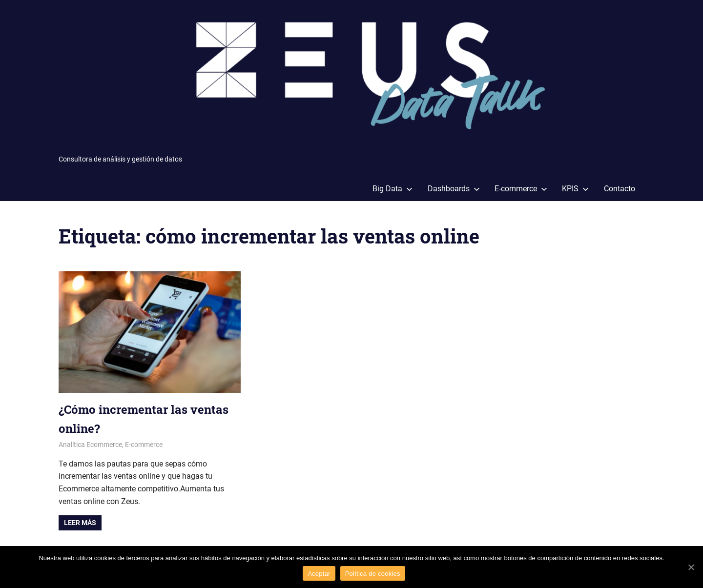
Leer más (80, 523)
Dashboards (454, 189)
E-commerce (521, 189)
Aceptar (319, 574)
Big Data (393, 189)
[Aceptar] (691, 567)
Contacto (620, 189)
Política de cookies (373, 574)
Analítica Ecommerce (90, 445)
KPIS (575, 189)
